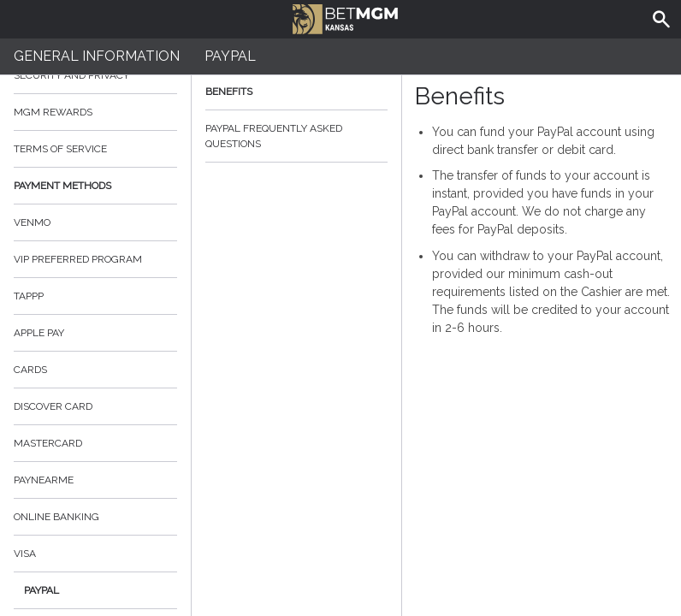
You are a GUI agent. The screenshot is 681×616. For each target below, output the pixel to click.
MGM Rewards (53, 112)
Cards (30, 370)
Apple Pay (39, 333)
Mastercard (48, 443)
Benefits (296, 92)
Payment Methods (95, 186)
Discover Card (53, 406)
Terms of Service (95, 149)
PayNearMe (44, 480)
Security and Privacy (71, 75)
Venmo (32, 222)
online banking (56, 517)
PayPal (41, 590)
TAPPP (29, 296)
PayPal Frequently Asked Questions (296, 136)
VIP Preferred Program (78, 259)
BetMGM (345, 17)
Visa (25, 554)
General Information (97, 56)
